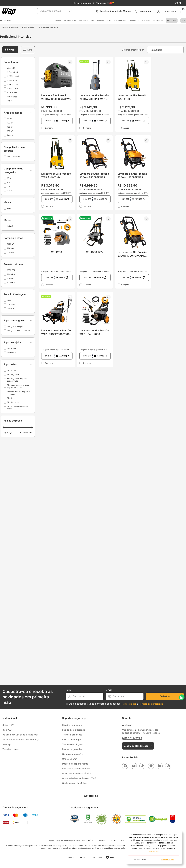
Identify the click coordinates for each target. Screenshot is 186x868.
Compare (49, 128)
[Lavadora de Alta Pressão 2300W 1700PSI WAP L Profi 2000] (133, 251)
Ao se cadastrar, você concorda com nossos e (116, 704)
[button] (18, 62)
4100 (9, 101)
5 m (9, 186)
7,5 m (9, 190)
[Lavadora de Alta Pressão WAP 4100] (133, 94)
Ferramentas (135, 20)
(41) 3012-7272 (132, 738)
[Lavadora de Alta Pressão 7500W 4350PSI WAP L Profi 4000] (133, 173)
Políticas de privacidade (151, 704)
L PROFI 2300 (13, 84)
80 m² (10, 119)
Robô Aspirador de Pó (86, 20)
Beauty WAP (172, 20)
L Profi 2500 (12, 80)
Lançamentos (158, 20)
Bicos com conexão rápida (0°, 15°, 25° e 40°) (18, 386)
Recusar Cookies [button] (140, 860)
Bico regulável (13, 374)
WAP (9, 208)
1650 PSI (11, 270)
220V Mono (12, 304)
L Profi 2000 (12, 89)
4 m (9, 182)
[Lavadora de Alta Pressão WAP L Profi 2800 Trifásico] (95, 330)
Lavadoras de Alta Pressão (117, 20)
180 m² (10, 131)
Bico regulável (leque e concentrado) (17, 380)
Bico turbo (11, 370)
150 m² (10, 127)
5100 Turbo (12, 93)
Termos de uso (129, 704)
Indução (11, 226)
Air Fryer (58, 20)
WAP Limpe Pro (14, 157)
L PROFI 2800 (13, 76)
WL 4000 (11, 68)
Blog (183, 20)
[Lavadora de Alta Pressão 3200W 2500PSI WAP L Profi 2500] (95, 173)
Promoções (146, 20)
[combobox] (56, 11)
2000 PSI (11, 274)
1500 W (10, 244)
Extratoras (101, 20)
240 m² (10, 135)
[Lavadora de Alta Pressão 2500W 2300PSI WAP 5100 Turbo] (95, 94)
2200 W (10, 248)
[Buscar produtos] (70, 11)
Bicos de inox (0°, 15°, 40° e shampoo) (19, 393)
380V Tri (11, 309)
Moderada (11, 348)
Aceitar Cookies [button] (168, 860)
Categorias (5, 20)
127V (9, 300)
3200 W (11, 252)
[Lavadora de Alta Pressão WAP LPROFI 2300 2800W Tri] (57, 330)
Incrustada (12, 352)
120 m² (10, 123)
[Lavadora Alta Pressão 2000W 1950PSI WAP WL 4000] (57, 94)
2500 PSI (11, 278)
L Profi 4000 (12, 72)
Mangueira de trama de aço (19, 331)
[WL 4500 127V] (95, 251)
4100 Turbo (12, 97)
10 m (9, 178)
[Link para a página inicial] (5, 27)
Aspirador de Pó (70, 20)
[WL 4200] (57, 251)
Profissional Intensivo (48, 27)
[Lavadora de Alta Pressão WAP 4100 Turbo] (57, 173)
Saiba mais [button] (154, 852)
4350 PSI (11, 282)
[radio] (10, 50)
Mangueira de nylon (16, 326)
